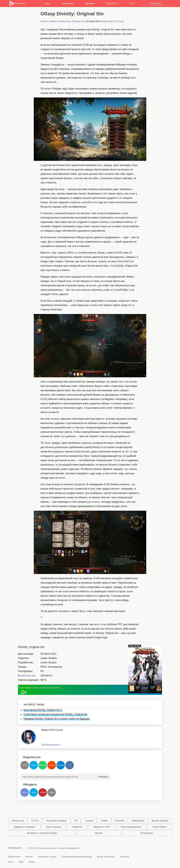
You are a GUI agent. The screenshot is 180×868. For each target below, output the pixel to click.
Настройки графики (56, 821)
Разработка (112, 3)
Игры (48, 3)
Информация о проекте (47, 857)
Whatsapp (43, 765)
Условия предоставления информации (77, 857)
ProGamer (17, 4)
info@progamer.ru (73, 848)
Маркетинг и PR (102, 827)
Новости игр (64, 21)
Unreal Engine (159, 827)
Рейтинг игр (125, 857)
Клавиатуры (147, 833)
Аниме (104, 821)
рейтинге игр (28, 676)
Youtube (43, 792)
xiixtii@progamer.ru (51, 745)
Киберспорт (68, 3)
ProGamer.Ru (15, 848)
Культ (132, 3)
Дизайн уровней (160, 821)
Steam (52, 792)
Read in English (48, 21)
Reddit (52, 765)
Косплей (120, 821)
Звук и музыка (54, 827)
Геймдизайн (138, 821)
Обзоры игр (78, 21)
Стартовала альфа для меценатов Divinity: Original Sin (55, 714)
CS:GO (35, 821)
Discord (25, 792)
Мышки (99, 833)
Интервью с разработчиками (42, 833)
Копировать (103, 776)
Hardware (90, 3)
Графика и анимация (24, 827)
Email (25, 765)
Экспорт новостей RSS (106, 857)
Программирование (131, 827)
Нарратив (77, 827)
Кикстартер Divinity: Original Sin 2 (43, 710)
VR (76, 821)
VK (70, 765)
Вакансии (29, 857)
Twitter (34, 765)
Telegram (61, 765)
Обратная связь (14, 857)
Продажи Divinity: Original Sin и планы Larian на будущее (57, 719)
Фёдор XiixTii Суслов (113, 21)
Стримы (89, 821)
